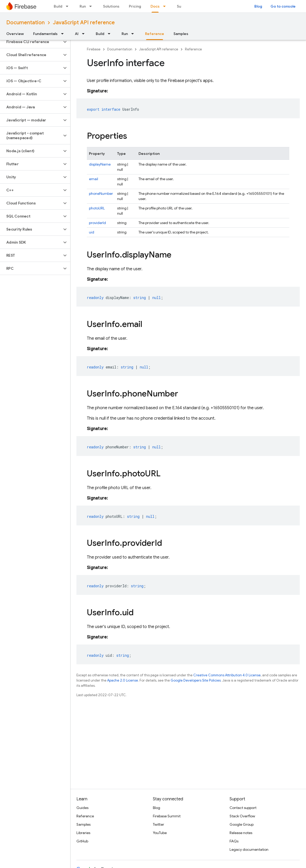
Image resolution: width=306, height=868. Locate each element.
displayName (100, 164)
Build (58, 6)
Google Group (242, 824)
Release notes (241, 833)
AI (77, 34)
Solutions (111, 6)
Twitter (158, 824)
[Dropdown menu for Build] (69, 6)
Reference (193, 49)
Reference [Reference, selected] (155, 34)
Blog (258, 6)
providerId (97, 223)
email (94, 179)
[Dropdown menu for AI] (85, 34)
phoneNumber (101, 193)
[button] (31, 42)
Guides (82, 808)
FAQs (234, 841)
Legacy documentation (249, 849)
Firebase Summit (167, 816)
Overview (15, 34)
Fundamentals (45, 34)
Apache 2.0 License (123, 680)
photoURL (97, 208)
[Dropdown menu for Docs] (166, 6)
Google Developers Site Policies (196, 680)
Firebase (94, 49)
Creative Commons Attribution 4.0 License (227, 675)
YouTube (160, 833)
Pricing (135, 6)
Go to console (283, 6)
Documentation (25, 23)
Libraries (83, 833)
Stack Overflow (242, 816)
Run (83, 6)
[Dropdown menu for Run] (92, 6)
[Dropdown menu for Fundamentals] (64, 34)
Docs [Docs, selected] (155, 6)
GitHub (82, 841)
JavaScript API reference (84, 23)
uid (92, 232)
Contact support (243, 808)
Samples (181, 34)
